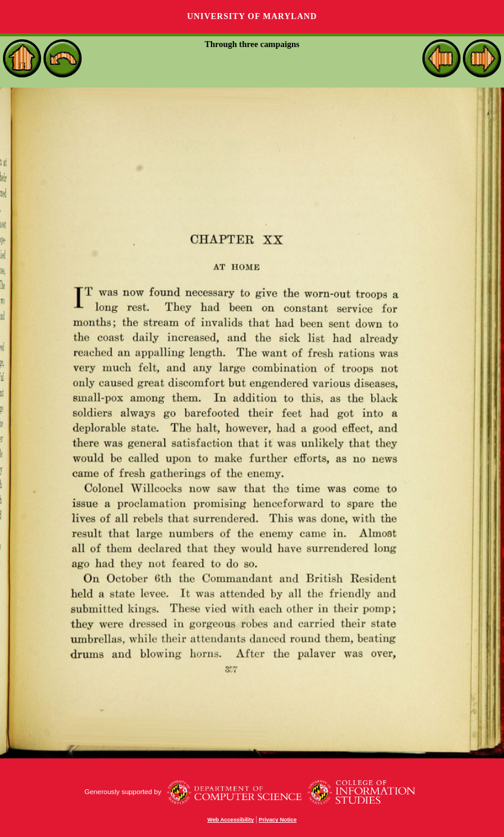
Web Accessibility (231, 820)
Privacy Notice (278, 820)
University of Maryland (252, 16)
